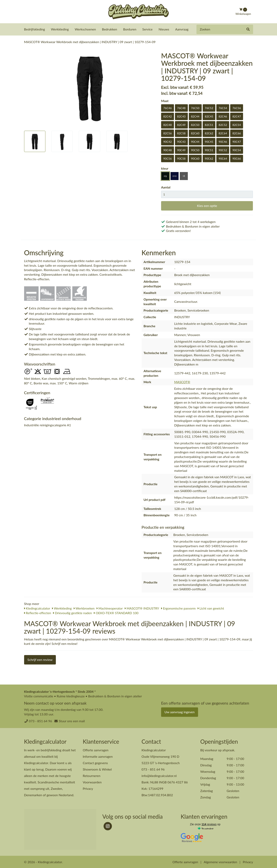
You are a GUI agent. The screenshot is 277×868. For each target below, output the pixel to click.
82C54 (237, 125)
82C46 (223, 116)
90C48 (168, 150)
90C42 (168, 141)
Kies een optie (207, 205)
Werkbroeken (84, 608)
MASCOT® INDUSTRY (142, 608)
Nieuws (164, 29)
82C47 (237, 116)
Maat (165, 101)
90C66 (237, 158)
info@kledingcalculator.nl (159, 775)
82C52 (223, 125)
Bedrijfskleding (35, 29)
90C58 (181, 158)
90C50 (195, 150)
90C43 (181, 141)
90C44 (195, 141)
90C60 (195, 158)
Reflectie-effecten (38, 613)
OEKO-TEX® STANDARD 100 (116, 613)
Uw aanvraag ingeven (180, 712)
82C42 (168, 116)
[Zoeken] (248, 29)
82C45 (209, 116)
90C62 (209, 158)
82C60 (195, 133)
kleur (165, 168)
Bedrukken (109, 29)
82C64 (223, 133)
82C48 (168, 125)
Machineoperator (110, 608)
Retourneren (92, 775)
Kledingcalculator (37, 608)
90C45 (209, 141)
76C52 (209, 108)
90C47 (237, 141)
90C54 (237, 150)
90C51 (209, 150)
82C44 (195, 116)
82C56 (168, 133)
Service (148, 29)
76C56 (237, 108)
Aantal (166, 187)
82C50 (195, 125)
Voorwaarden (92, 782)
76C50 (195, 108)
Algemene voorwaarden (220, 862)
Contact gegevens (95, 763)
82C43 (181, 116)
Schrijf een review (40, 659)
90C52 (223, 150)
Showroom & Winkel (97, 769)
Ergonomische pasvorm (178, 608)
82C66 (237, 133)
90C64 (223, 158)
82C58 (181, 133)
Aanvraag (182, 29)
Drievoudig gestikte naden (72, 613)
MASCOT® (182, 382)
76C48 (181, 108)
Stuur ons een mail (72, 721)
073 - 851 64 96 (40, 721)
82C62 (209, 133)
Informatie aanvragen (98, 756)
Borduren (130, 29)
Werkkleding (60, 29)
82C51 (209, 125)
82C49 (181, 125)
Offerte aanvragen (96, 750)
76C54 (223, 108)
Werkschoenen (85, 29)
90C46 (223, 141)
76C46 (168, 108)
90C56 (168, 158)
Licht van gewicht (211, 608)
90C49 (181, 150)
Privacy (88, 788)
